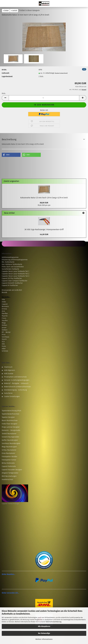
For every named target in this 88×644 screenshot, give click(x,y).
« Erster (6, 11)
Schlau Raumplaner (9, 450)
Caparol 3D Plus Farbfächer (12, 278)
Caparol (5, 304)
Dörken (4, 325)
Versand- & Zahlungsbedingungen (17, 380)
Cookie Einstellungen (12, 397)
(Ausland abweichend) (61, 73)
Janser (4, 328)
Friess (4, 318)
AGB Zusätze (9, 374)
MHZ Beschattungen (9, 476)
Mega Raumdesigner (9, 447)
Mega (4, 323)
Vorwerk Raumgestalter (10, 437)
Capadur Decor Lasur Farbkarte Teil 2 (15, 274)
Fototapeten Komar (9, 460)
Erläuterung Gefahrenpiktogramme (15, 260)
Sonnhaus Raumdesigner (11, 443)
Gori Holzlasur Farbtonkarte (12, 264)
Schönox (5, 351)
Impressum (8, 367)
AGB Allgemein (9, 370)
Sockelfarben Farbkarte (10, 269)
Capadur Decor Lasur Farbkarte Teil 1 (15, 271)
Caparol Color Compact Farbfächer (15, 281)
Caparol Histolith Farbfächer (12, 283)
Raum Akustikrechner (10, 420)
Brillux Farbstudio (8, 463)
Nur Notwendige (44, 633)
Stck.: (4, 93)
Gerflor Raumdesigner (10, 440)
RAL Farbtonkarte (8, 262)
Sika (3, 299)
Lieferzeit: (6, 73)
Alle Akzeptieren (44, 626)
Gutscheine (8, 393)
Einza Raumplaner (8, 453)
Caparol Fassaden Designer (12, 470)
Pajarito (5, 316)
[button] (5, 98)
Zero (3, 311)
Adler (4, 349)
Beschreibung (9, 139)
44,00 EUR (44, 234)
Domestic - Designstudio (11, 430)
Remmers (5, 306)
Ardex (4, 302)
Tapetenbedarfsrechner (10, 414)
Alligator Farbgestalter (10, 473)
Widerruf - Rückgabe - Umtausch (16, 383)
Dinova (4, 309)
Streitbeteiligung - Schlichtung (15, 390)
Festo (4, 346)
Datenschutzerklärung (54, 622)
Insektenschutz (7, 479)
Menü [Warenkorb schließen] (4, 4)
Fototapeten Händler (9, 457)
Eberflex (5, 314)
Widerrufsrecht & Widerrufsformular (17, 387)
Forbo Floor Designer (9, 424)
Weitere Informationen (44, 639)
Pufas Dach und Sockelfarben (13, 267)
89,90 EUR (44, 203)
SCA (3, 342)
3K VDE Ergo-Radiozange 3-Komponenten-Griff (44, 229)
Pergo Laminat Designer (11, 427)
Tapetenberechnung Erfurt (11, 411)
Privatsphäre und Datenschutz (15, 377)
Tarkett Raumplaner (9, 434)
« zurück (14, 11)
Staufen (5, 321)
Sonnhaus (5, 337)
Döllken (5, 330)
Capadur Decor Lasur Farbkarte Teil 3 (15, 276)
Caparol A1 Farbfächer (10, 285)
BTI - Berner (6, 332)
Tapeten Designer (8, 417)
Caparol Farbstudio (9, 466)
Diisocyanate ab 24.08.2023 (12, 290)
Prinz (4, 335)
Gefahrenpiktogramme (10, 257)
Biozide (4, 292)
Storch (4, 339)
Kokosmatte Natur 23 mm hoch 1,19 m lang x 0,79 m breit (44, 198)
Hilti (3, 344)
